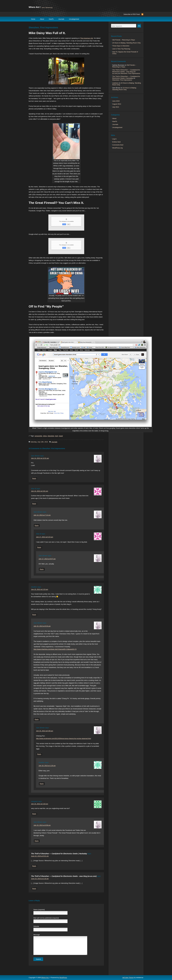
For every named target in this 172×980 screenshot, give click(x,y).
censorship (38, 436)
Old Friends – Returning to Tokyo (124, 40)
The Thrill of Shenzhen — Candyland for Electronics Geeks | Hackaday (59, 854)
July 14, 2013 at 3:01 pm (40, 491)
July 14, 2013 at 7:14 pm (42, 515)
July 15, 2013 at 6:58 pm (42, 825)
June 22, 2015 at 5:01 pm (40, 856)
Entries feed (116, 142)
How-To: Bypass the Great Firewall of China (125, 53)
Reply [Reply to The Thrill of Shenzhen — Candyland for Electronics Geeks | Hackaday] (34, 866)
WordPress (63, 978)
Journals (61, 19)
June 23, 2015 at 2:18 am (40, 879)
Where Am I (35, 7)
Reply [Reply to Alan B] (34, 504)
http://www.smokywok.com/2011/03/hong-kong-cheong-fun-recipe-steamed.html (64, 738)
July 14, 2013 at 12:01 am (40, 458)
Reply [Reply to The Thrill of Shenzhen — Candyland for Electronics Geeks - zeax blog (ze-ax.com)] (34, 889)
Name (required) (39, 910)
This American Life (87, 38)
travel (61, 436)
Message (37, 935)
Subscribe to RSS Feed (132, 14)
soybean (115, 83)
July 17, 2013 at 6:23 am (45, 537)
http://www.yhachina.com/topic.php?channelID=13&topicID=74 (55, 649)
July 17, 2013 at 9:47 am (47, 559)
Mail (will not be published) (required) (46, 918)
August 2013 (117, 104)
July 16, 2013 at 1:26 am (47, 766)
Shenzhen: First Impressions (43, 27)
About (42, 19)
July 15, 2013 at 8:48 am (45, 731)
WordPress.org (117, 148)
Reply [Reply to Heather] (34, 615)
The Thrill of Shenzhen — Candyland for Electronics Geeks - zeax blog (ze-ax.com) (64, 876)
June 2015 (116, 101)
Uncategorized (74, 19)
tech (57, 436)
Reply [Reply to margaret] (34, 814)
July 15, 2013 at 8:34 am (42, 626)
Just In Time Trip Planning (121, 49)
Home (33, 19)
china (45, 436)
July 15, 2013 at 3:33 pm (40, 804)
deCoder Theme (128, 978)
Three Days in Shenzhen (121, 46)
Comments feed (118, 145)
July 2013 (116, 107)
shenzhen (51, 436)
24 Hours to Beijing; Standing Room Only (126, 43)
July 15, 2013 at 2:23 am (40, 589)
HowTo (51, 19)
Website (36, 926)
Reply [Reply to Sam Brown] (34, 478)
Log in (114, 139)
